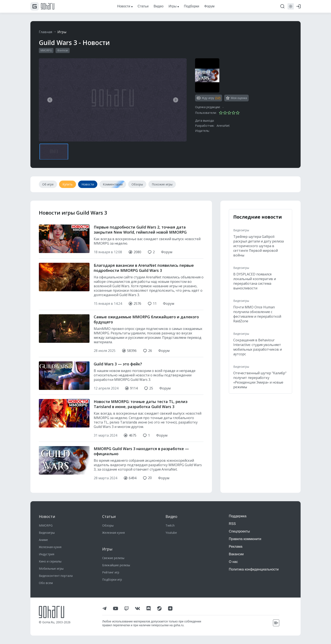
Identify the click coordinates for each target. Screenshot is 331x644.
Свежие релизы (113, 558)
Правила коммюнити (245, 539)
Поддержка (238, 516)
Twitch (170, 525)
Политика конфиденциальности (254, 569)
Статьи (109, 516)
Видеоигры (241, 230)
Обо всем (46, 583)
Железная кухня (50, 547)
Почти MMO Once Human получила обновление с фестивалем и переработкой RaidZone (257, 314)
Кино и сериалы (50, 561)
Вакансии (236, 554)
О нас (233, 562)
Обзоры (108, 525)
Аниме (43, 540)
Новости (47, 516)
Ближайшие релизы (116, 565)
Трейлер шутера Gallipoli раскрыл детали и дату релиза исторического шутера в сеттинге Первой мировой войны (258, 246)
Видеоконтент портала (56, 576)
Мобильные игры (51, 568)
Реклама (236, 547)
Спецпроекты (239, 531)
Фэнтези (63, 50)
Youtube (171, 533)
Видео (171, 516)
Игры (62, 32)
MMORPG (46, 50)
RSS (232, 524)
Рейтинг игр (111, 572)
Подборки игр (112, 579)
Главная (46, 32)
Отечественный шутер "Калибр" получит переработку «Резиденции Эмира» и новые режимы (260, 380)
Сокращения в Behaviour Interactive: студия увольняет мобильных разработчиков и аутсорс (258, 347)
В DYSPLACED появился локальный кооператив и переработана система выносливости (255, 281)
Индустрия (47, 554)
